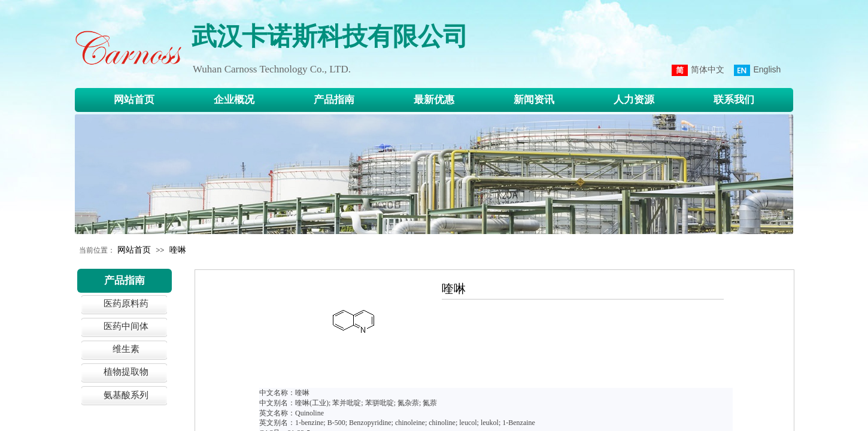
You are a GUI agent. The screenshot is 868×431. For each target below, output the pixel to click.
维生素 (126, 349)
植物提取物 (126, 371)
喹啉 (178, 250)
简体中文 (698, 70)
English (757, 70)
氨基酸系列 (126, 395)
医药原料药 (126, 303)
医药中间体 (126, 326)
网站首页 (134, 250)
